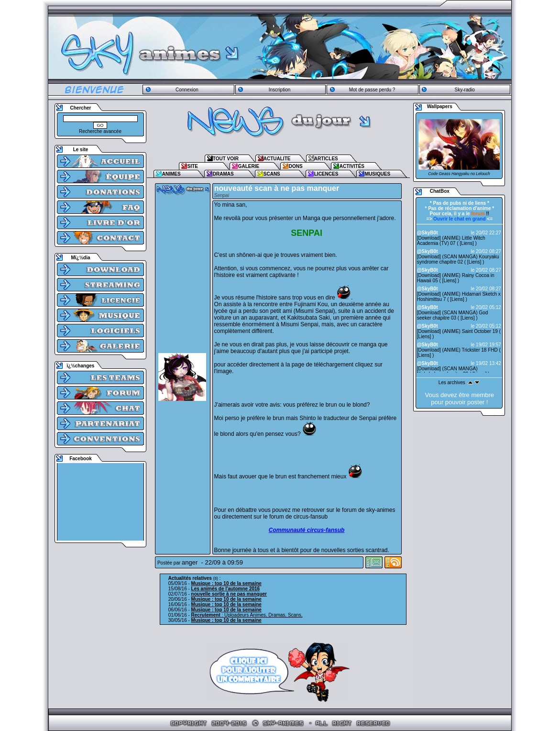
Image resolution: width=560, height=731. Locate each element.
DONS (296, 166)
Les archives (452, 382)
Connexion (187, 90)
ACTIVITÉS (352, 166)
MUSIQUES (378, 174)
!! (480, 214)
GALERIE (249, 166)
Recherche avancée (100, 131)
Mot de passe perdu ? (372, 90)
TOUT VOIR (226, 159)
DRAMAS (223, 174)
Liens (467, 243)
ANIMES (171, 174)
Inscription (280, 90)
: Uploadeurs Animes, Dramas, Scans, (247, 615)
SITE (193, 166)
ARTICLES (326, 159)
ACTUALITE (277, 159)
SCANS (272, 174)
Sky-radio (465, 90)
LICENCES (326, 174)
